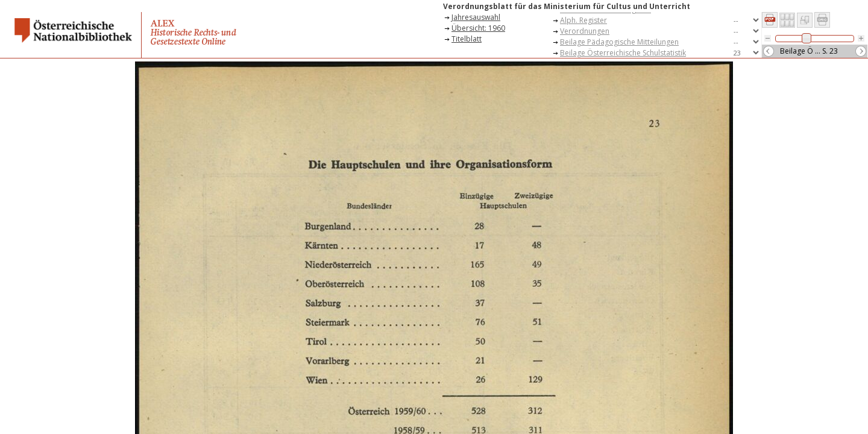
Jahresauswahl (476, 17)
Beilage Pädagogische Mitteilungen (619, 42)
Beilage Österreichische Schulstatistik (623, 53)
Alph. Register (583, 20)
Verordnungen (585, 31)
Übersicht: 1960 (478, 28)
